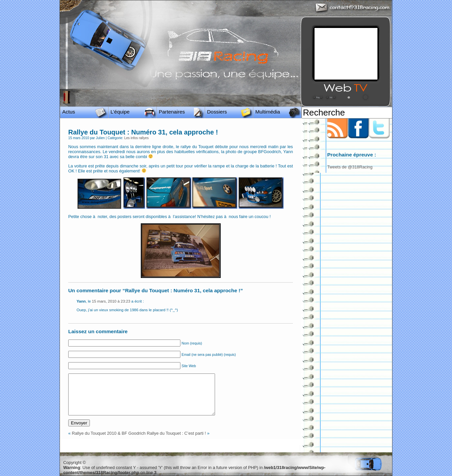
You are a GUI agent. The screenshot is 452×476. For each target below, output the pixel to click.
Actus (69, 112)
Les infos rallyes (136, 138)
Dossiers (217, 112)
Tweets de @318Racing (350, 167)
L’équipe (120, 112)
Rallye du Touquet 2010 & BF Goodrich (109, 433)
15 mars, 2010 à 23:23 (111, 301)
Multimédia (268, 112)
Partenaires (172, 112)
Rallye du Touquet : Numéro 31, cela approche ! (143, 132)
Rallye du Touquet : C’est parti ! (176, 433)
